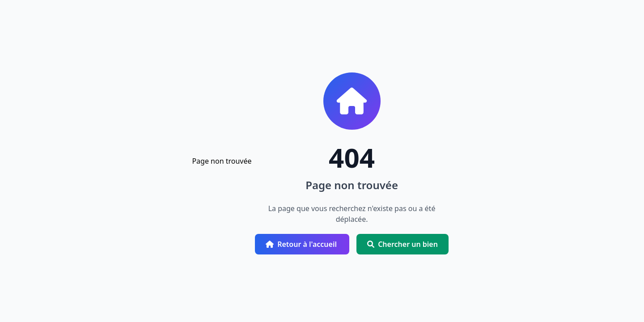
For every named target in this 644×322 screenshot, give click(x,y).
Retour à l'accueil (302, 244)
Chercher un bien (402, 244)
